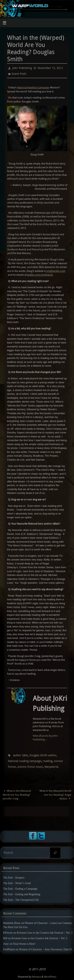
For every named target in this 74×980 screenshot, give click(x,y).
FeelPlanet (9, 949)
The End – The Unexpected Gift (21, 900)
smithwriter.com (56, 271)
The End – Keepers (14, 878)
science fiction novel (30, 767)
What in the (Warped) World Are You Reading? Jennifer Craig (17, 795)
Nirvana (36, 977)
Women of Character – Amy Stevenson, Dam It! (45, 949)
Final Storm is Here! (24, 944)
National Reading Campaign (33, 87)
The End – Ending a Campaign (20, 889)
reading (48, 761)
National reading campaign (25, 761)
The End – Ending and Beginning (22, 894)
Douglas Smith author (43, 755)
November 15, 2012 (50, 68)
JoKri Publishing (22, 68)
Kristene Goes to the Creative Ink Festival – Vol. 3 (44, 933)
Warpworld (51, 767)
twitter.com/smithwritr (40, 275)
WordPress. (50, 977)
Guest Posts (19, 74)
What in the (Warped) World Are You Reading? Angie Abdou (55, 795)
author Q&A (20, 755)
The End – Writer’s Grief (17, 883)
